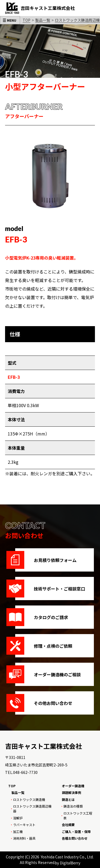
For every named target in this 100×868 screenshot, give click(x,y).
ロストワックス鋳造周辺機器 (32, 809)
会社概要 (68, 825)
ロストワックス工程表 (78, 815)
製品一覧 (43, 20)
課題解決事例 (71, 792)
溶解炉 (18, 818)
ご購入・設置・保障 (76, 832)
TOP (27, 20)
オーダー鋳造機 (73, 786)
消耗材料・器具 (24, 838)
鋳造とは (68, 799)
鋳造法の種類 (73, 806)
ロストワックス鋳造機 (29, 799)
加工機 (18, 832)
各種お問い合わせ (75, 838)
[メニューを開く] (10, 20)
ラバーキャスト (24, 825)
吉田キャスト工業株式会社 (43, 746)
